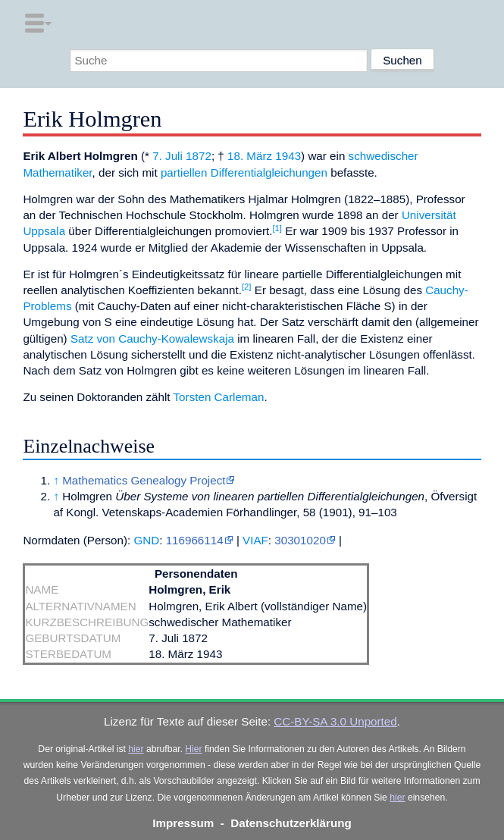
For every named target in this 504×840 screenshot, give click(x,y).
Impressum (183, 823)
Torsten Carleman (219, 397)
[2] (247, 287)
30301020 (300, 540)
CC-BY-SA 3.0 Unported (335, 721)
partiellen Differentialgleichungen (244, 172)
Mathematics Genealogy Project (144, 480)
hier (136, 749)
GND (146, 540)
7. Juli (167, 156)
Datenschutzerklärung (291, 823)
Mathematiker (57, 172)
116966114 (195, 540)
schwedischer (383, 156)
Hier (193, 749)
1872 (199, 156)
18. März (250, 156)
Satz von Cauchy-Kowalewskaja (152, 339)
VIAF (255, 540)
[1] (277, 228)
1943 (288, 156)
